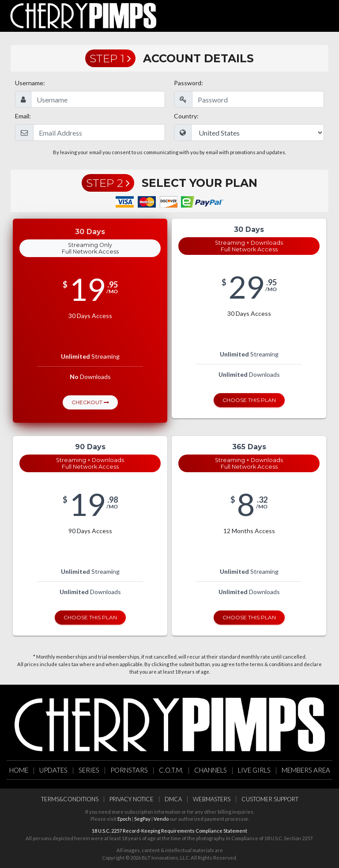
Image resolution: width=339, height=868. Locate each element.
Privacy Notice (132, 799)
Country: (186, 116)
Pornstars (129, 770)
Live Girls (254, 770)
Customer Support (270, 799)
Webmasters (212, 799)
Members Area (306, 770)
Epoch (124, 819)
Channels (211, 770)
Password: (188, 83)
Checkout (90, 402)
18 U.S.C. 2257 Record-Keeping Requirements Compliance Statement (169, 831)
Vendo (161, 819)
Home (19, 770)
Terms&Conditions (70, 799)
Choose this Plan (249, 400)
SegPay (142, 819)
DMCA (173, 799)
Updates (53, 770)
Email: (23, 116)
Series (89, 770)
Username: (30, 83)
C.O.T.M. (171, 770)
